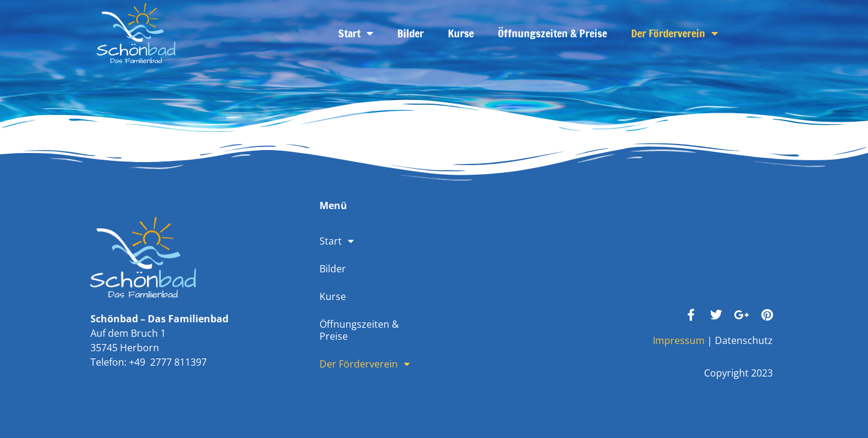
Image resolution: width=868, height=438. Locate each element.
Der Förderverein (675, 33)
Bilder (410, 33)
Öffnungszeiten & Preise (552, 33)
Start (356, 33)
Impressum (679, 340)
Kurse (461, 33)
